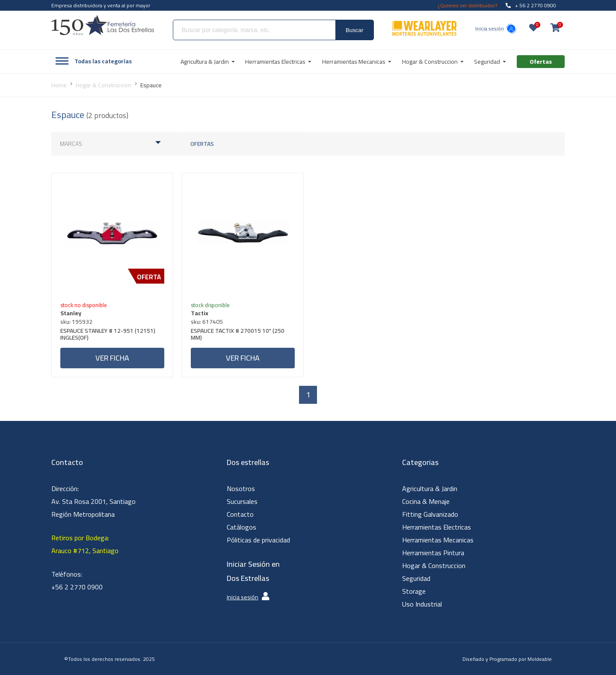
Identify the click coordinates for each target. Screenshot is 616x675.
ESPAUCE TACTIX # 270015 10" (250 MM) (238, 335)
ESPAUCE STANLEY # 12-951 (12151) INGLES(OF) (108, 335)
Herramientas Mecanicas (438, 540)
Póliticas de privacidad (258, 540)
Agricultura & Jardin (430, 488)
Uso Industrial (422, 604)
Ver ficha (112, 358)
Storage (414, 591)
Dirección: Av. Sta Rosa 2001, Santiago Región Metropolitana (93, 501)
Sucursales (242, 501)
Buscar (354, 30)
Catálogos (241, 527)
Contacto (240, 514)
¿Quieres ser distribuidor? (468, 5)
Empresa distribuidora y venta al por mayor (101, 5)
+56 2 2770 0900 (77, 587)
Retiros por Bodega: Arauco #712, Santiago (85, 544)
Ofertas (202, 144)
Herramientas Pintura (433, 553)
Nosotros (241, 488)
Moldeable (540, 659)
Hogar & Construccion (434, 565)
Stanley (71, 313)
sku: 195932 (76, 322)
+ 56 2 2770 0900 (531, 5)
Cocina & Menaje (426, 501)
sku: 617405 (207, 322)
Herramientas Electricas (437, 527)
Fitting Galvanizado (430, 514)
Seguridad (416, 578)
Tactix (200, 313)
